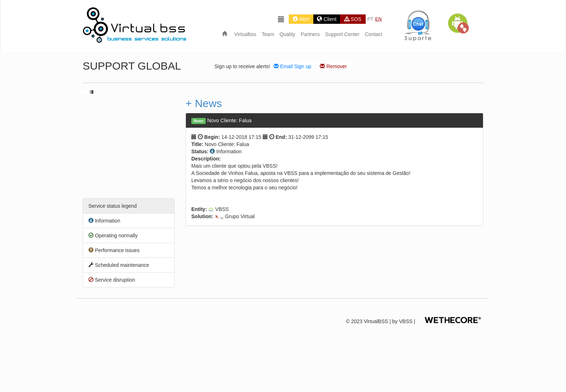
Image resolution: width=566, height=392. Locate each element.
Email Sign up (292, 66)
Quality (287, 34)
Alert (301, 19)
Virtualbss (245, 34)
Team (268, 34)
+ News (204, 103)
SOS (353, 19)
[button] (458, 23)
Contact (374, 34)
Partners (310, 34)
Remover (333, 66)
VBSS (406, 321)
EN (378, 19)
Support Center (342, 34)
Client (327, 19)
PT (371, 19)
